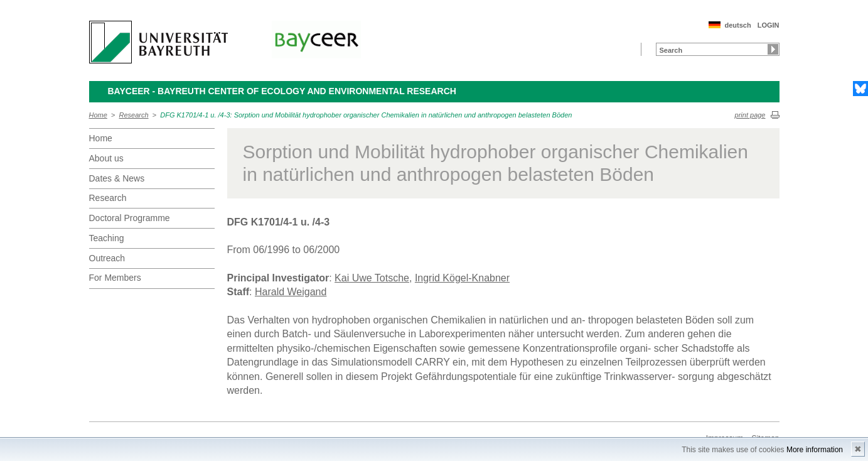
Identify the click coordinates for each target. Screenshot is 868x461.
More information (815, 450)
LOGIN (769, 25)
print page (750, 115)
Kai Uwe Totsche (372, 278)
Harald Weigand (291, 292)
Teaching (107, 238)
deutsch (737, 25)
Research (134, 115)
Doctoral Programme (130, 218)
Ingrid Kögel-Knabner (462, 278)
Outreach (107, 258)
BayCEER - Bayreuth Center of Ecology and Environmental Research (282, 91)
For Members (115, 278)
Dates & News (117, 178)
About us (106, 158)
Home (98, 115)
